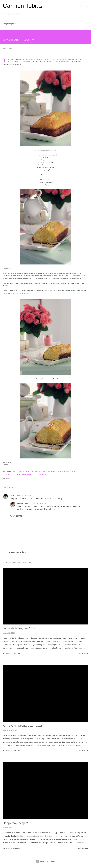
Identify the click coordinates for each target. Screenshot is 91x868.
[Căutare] (81, 4)
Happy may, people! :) (17, 823)
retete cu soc (49, 475)
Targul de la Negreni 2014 (19, 628)
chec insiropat (10, 475)
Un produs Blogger (45, 861)
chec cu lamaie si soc (36, 471)
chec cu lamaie (19, 471)
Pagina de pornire (10, 24)
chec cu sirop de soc (56, 471)
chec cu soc (72, 471)
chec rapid (37, 475)
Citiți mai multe (83, 653)
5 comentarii (16, 848)
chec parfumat (24, 475)
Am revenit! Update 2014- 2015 (23, 726)
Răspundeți (16, 516)
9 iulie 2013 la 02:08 (23, 495)
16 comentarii (16, 751)
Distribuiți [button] (6, 478)
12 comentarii (16, 653)
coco (12, 495)
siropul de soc (20, 59)
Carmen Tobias (23, 6)
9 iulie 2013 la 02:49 (38, 503)
